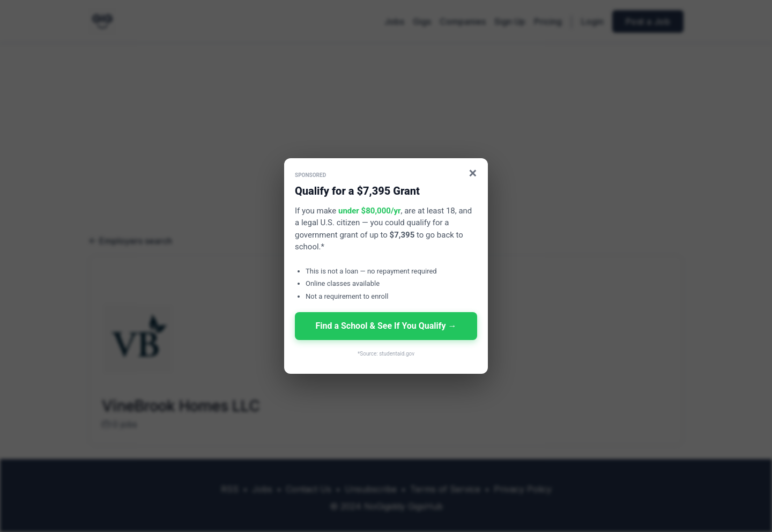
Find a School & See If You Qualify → (386, 326)
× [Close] (473, 173)
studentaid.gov (397, 354)
